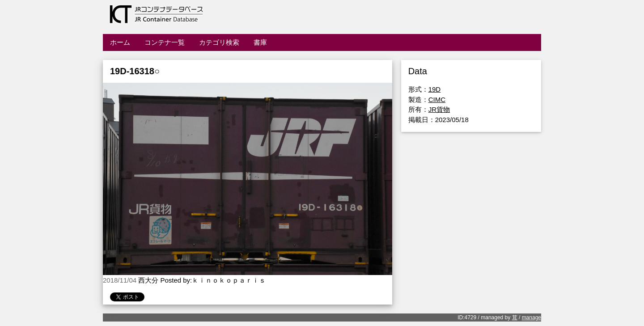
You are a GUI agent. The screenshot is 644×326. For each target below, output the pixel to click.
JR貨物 (439, 109)
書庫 (260, 42)
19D (435, 89)
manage (532, 318)
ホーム (120, 42)
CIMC (437, 99)
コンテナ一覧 (165, 42)
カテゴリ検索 (219, 42)
